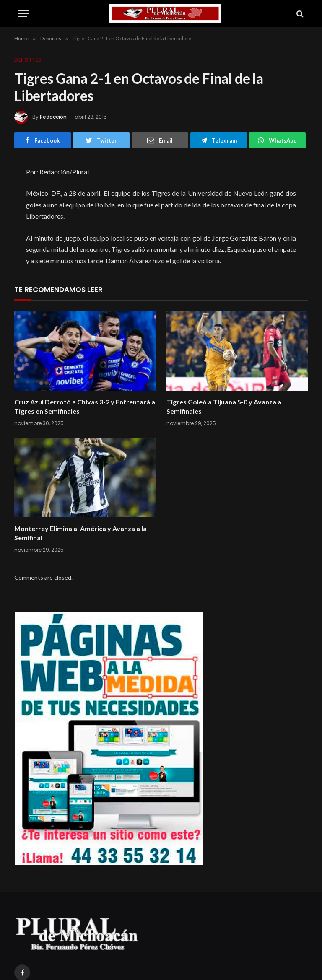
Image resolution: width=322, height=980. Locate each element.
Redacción (53, 117)
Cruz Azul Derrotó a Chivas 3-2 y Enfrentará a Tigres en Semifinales (85, 406)
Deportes (28, 60)
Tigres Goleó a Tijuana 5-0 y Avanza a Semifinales (224, 406)
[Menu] (24, 14)
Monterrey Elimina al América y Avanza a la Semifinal (80, 533)
